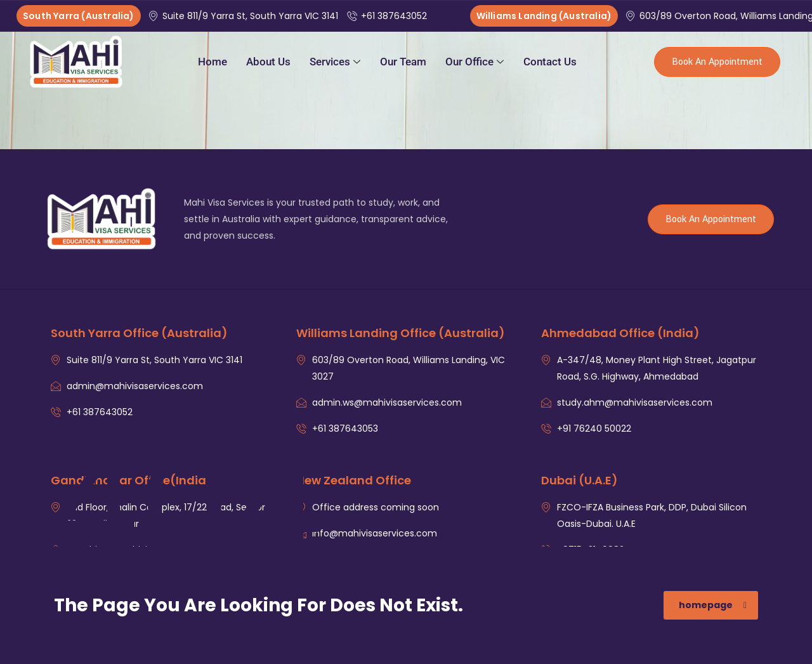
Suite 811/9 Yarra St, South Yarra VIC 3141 (245, 16)
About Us (268, 62)
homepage (713, 605)
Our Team (403, 62)
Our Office (475, 62)
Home (213, 62)
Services (335, 62)
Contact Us (550, 62)
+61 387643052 (388, 16)
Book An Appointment (717, 62)
